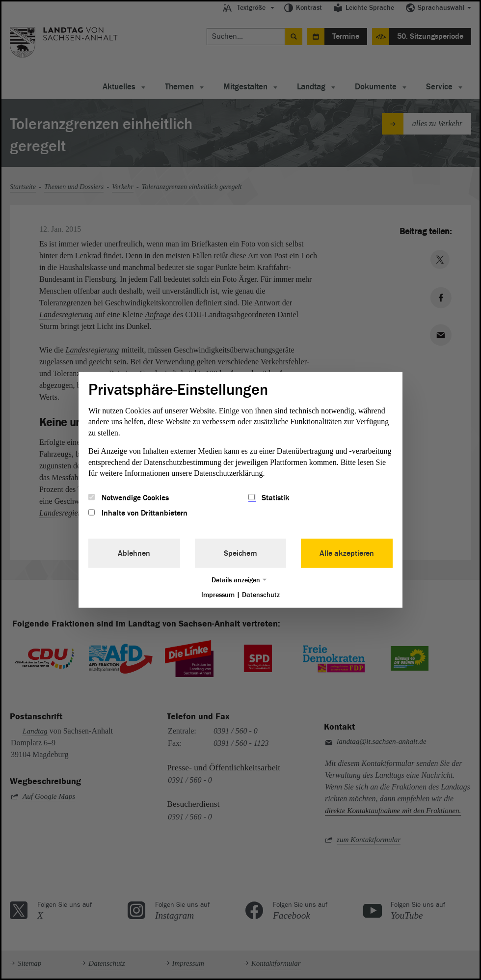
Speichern (240, 553)
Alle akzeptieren (347, 553)
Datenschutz (261, 594)
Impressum (218, 594)
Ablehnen (134, 553)
